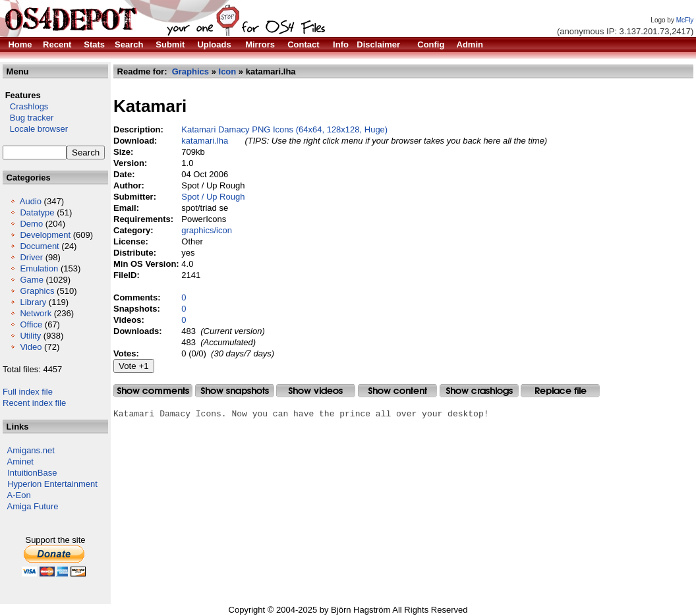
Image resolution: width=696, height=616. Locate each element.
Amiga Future (33, 506)
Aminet (20, 462)
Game (31, 280)
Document (39, 246)
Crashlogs (25, 106)
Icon (228, 71)
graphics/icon (207, 230)
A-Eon (19, 495)
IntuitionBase (32, 473)
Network (36, 313)
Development (45, 235)
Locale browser (35, 129)
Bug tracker (28, 118)
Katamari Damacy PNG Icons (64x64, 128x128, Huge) (284, 129)
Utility (30, 336)
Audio (31, 201)
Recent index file (34, 403)
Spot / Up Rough (213, 197)
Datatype (37, 212)
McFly (685, 20)
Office (31, 324)
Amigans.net (31, 450)
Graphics (37, 291)
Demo (31, 224)
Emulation (39, 268)
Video (31, 347)
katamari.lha (205, 141)
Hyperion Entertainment (52, 484)
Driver (31, 257)
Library (33, 302)
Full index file (28, 392)
